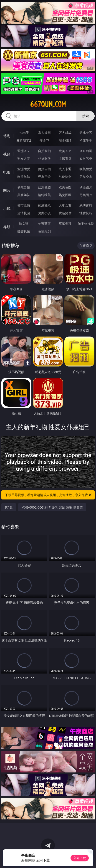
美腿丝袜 (24, 195)
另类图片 (86, 195)
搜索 (86, 116)
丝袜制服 (44, 159)
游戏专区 (86, 133)
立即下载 (80, 858)
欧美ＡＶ (65, 151)
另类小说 (44, 213)
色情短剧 (44, 231)
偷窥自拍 (24, 187)
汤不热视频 (86, 223)
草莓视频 (65, 223)
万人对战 (65, 133)
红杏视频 (24, 231)
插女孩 (24, 223)
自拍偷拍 (44, 151)
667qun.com (48, 104)
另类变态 (86, 177)
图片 (7, 190)
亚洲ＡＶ (24, 151)
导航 (7, 227)
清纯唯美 (44, 195)
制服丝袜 (24, 177)
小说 (7, 209)
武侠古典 (86, 205)
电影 (7, 172)
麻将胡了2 (24, 140)
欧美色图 (65, 187)
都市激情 (24, 205)
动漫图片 (86, 187)
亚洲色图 (44, 187)
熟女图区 (65, 195)
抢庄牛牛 (86, 140)
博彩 (7, 136)
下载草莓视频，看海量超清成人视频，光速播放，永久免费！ (49, 495)
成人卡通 (65, 169)
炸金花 (44, 140)
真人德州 (44, 133)
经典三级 (44, 177)
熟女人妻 (24, 159)
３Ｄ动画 (86, 151)
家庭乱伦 (44, 205)
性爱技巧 (86, 213)
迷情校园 (24, 213)
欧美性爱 (86, 169)
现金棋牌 (65, 140)
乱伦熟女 (65, 177)
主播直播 (65, 159)
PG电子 (24, 133)
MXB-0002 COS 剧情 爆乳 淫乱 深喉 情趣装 (52, 507)
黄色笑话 (65, 213)
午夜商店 (44, 223)
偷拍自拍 (44, 169)
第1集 (9, 507)
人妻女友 (65, 205)
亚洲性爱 (24, 169)
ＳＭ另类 (86, 159)
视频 (7, 154)
